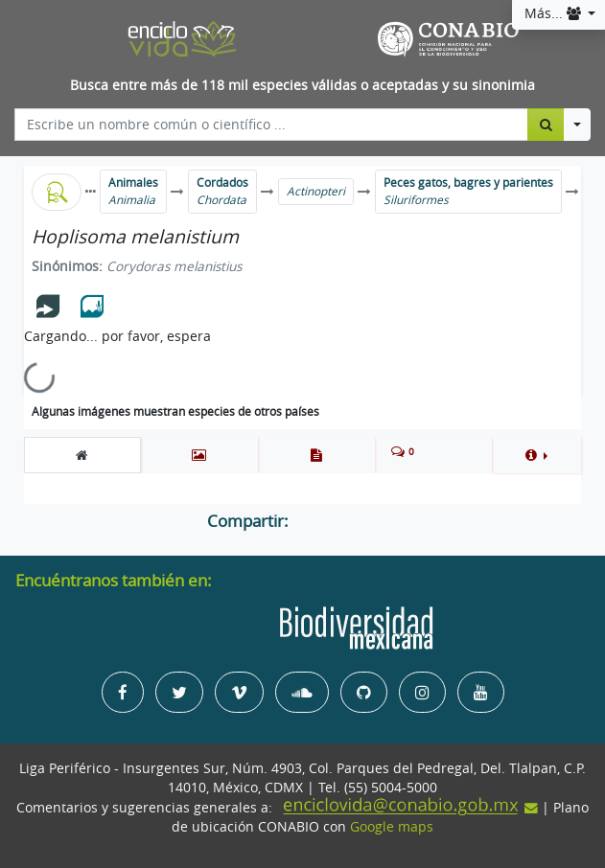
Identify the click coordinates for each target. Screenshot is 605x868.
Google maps (392, 827)
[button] (536, 455)
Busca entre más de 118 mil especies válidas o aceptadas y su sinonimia (302, 85)
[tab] (82, 455)
